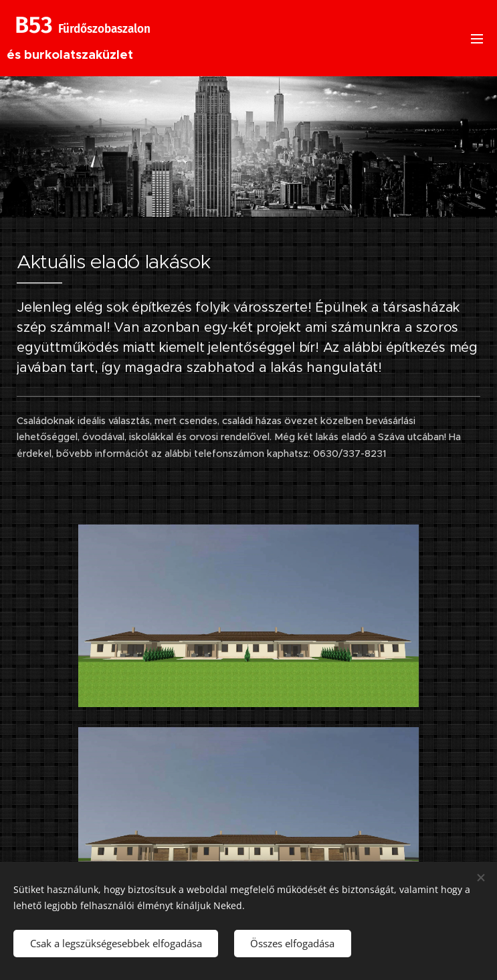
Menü (477, 39)
